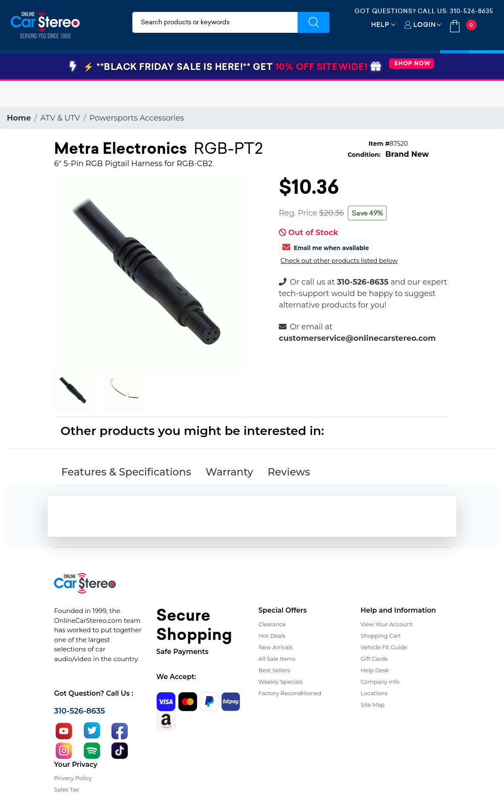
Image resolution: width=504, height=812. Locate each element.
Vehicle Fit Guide (384, 647)
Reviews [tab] (289, 472)
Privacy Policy (73, 778)
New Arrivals (275, 647)
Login (425, 24)
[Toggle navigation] (23, 65)
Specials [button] (472, 65)
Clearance (272, 624)
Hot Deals (272, 636)
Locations (374, 693)
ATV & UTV (60, 118)
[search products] (215, 22)
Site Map (373, 705)
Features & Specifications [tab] (126, 472)
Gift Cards (374, 659)
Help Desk (375, 670)
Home (19, 118)
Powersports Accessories (137, 118)
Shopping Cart (381, 636)
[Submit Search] (314, 22)
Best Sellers (274, 670)
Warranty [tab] (229, 472)
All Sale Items (277, 659)
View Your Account (387, 624)
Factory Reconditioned (290, 693)
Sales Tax (66, 789)
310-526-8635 (472, 11)
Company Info (380, 682)
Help (380, 24)
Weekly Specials (281, 682)
